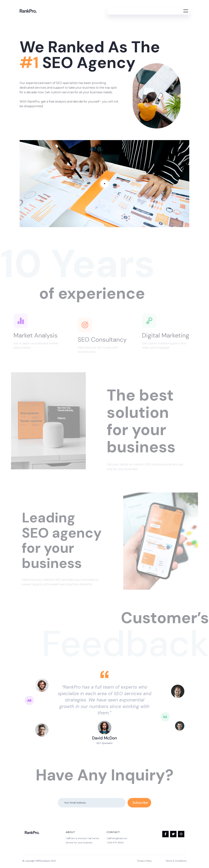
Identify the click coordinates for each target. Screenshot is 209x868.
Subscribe (128, 803)
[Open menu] (186, 11)
